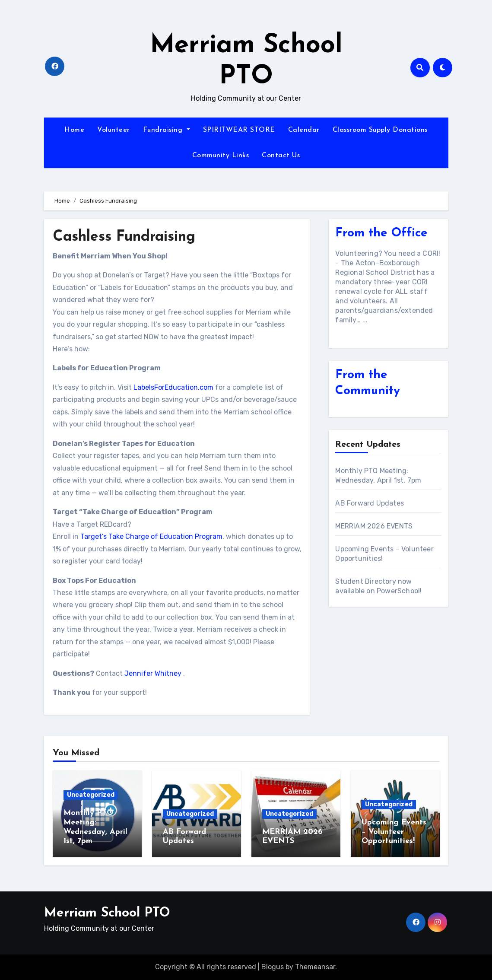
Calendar (304, 130)
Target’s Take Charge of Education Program (151, 536)
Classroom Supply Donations (380, 130)
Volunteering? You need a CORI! (388, 253)
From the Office (381, 233)
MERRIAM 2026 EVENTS (375, 526)
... (365, 320)
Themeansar (315, 967)
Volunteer (114, 130)
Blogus (273, 967)
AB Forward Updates (370, 503)
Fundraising (167, 130)
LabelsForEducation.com (173, 387)
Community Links (221, 156)
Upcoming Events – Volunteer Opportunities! (394, 832)
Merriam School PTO (107, 913)
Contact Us (281, 156)
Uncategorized (91, 795)
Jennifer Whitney (153, 673)
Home (74, 130)
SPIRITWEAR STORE (239, 130)
